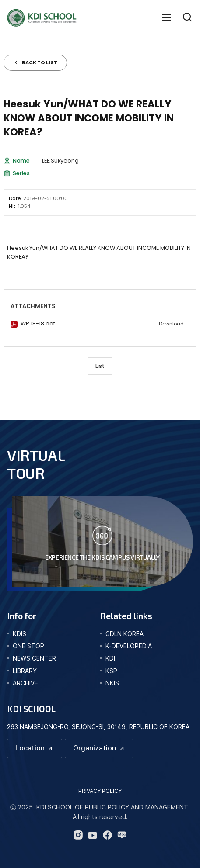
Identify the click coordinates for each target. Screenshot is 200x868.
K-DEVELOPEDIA (129, 646)
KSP (111, 671)
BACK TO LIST (40, 62)
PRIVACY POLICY (100, 791)
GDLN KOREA (125, 634)
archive (25, 683)
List (100, 366)
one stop (28, 646)
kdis (19, 634)
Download (171, 324)
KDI (110, 658)
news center (34, 658)
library (25, 671)
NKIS (112, 683)
